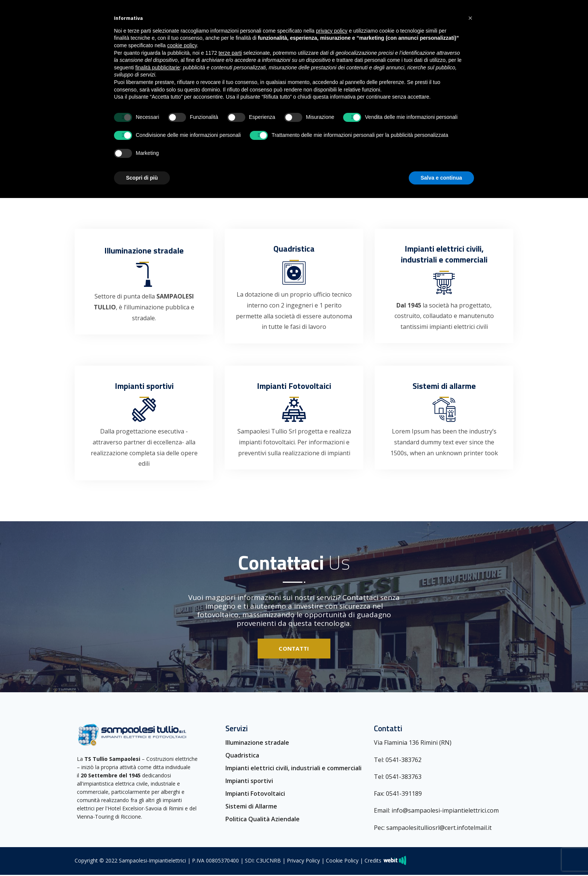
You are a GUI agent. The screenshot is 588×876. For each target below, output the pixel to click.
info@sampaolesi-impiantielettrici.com (445, 812)
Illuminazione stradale (257, 744)
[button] (470, 18)
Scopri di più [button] (142, 178)
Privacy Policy (303, 862)
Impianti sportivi (249, 782)
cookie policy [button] (182, 45)
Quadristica (242, 757)
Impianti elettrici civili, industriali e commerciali (293, 769)
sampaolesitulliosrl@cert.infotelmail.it (439, 829)
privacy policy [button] (332, 31)
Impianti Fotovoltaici (255, 795)
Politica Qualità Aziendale (262, 820)
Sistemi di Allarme (251, 808)
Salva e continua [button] (441, 178)
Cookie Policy (342, 862)
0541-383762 (403, 761)
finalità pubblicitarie (158, 67)
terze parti (230, 53)
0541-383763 (403, 778)
